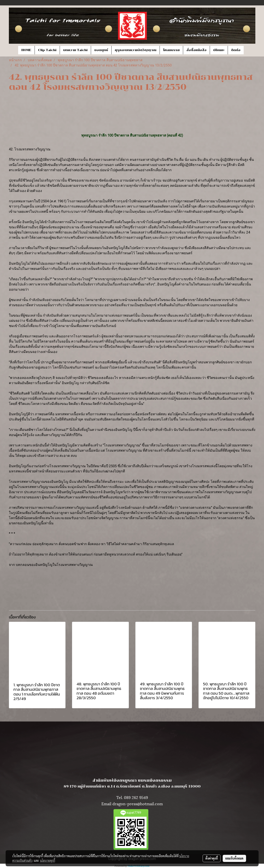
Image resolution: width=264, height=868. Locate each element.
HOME (26, 50)
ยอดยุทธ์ (101, 50)
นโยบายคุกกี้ (48, 860)
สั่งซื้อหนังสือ (196, 50)
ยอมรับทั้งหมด (234, 858)
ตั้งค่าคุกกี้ (212, 858)
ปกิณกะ (219, 50)
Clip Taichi (47, 50)
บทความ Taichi (75, 50)
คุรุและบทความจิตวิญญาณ (136, 50)
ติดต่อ (236, 50)
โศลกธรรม (171, 50)
